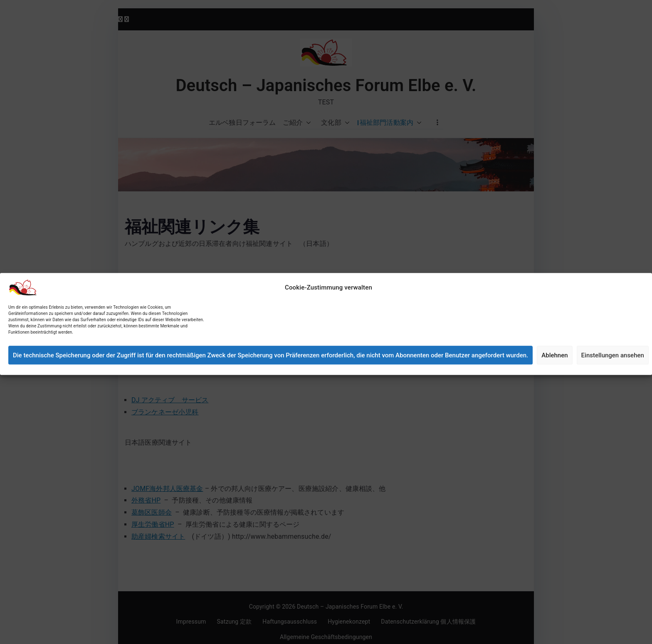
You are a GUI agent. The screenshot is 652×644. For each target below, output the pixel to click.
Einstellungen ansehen (613, 366)
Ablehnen (554, 366)
